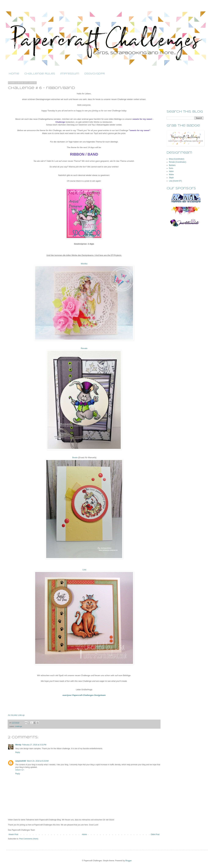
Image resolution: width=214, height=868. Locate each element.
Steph (171, 178)
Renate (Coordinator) (178, 162)
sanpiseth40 (21, 761)
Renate (84, 348)
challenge (18, 726)
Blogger (128, 861)
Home (14, 74)
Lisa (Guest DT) (175, 181)
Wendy (18, 745)
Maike (171, 175)
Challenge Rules (40, 74)
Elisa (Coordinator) (177, 159)
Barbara (172, 165)
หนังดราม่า (20, 770)
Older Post (155, 834)
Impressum (70, 74)
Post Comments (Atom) (29, 839)
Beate (75, 458)
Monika (84, 264)
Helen (171, 171)
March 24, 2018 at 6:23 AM (38, 761)
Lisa (84, 570)
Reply (18, 752)
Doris (171, 168)
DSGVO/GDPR (95, 74)
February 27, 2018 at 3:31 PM (34, 745)
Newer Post (13, 834)
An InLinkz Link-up (16, 715)
